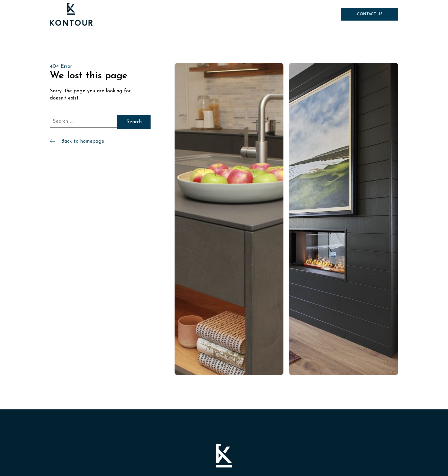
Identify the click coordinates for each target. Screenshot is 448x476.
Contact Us (370, 14)
